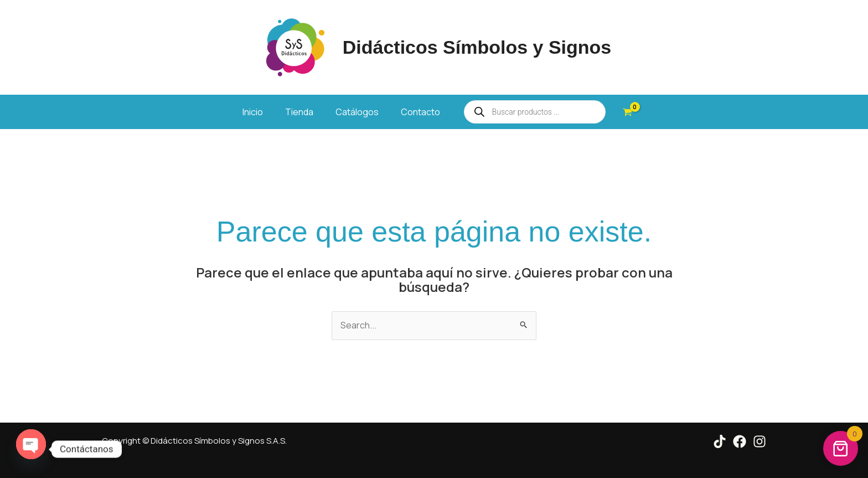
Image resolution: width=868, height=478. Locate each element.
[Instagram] (759, 441)
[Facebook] (740, 441)
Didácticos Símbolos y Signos (477, 47)
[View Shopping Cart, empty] (628, 112)
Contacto (420, 112)
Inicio (253, 112)
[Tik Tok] (720, 441)
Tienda (299, 112)
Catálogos (357, 112)
